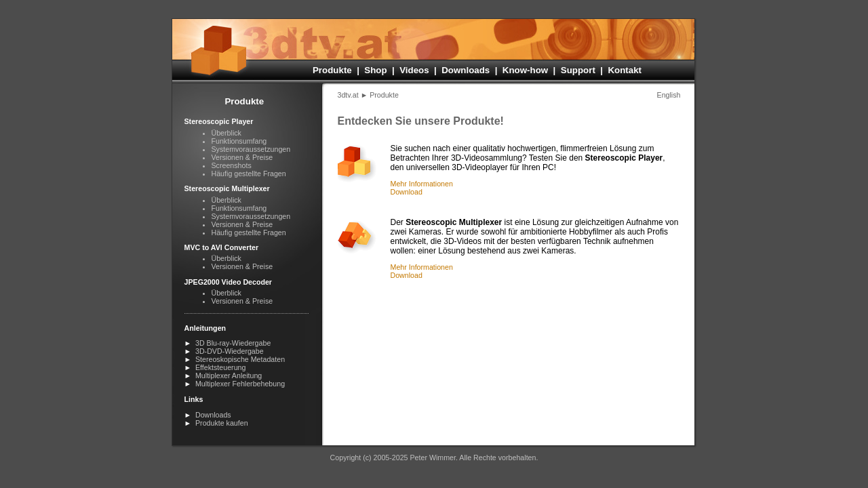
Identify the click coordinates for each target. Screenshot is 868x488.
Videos (414, 70)
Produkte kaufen (222, 423)
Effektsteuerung (220, 367)
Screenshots (232, 165)
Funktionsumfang (239, 141)
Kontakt (625, 70)
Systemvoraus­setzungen (251, 149)
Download (407, 192)
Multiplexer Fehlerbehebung (240, 384)
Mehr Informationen (422, 184)
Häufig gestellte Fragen (249, 174)
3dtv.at (348, 95)
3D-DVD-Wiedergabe (230, 351)
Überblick (226, 133)
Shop (375, 70)
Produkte (332, 70)
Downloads (466, 70)
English (669, 95)
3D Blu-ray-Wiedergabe (233, 343)
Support (578, 70)
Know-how (525, 70)
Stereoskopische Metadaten (240, 359)
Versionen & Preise (242, 157)
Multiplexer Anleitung (229, 375)
